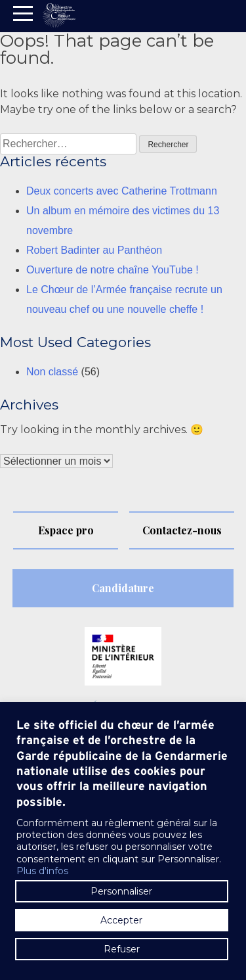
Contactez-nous (182, 530)
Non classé (52, 372)
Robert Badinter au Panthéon (94, 250)
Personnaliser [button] (121, 891)
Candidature (123, 588)
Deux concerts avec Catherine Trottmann (122, 191)
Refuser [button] (122, 949)
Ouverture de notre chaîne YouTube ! (113, 270)
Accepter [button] (121, 920)
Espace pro (66, 530)
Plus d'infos (42, 871)
